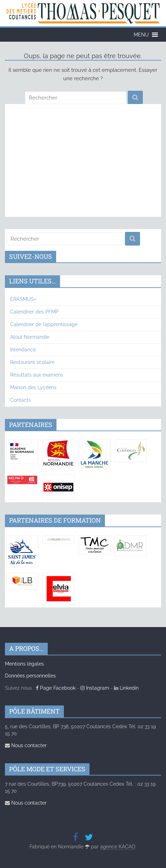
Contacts (21, 400)
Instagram (95, 688)
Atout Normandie (30, 337)
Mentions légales (24, 664)
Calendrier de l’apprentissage (44, 324)
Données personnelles (30, 676)
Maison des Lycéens (33, 387)
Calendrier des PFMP (34, 312)
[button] (141, 35)
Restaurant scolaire (32, 362)
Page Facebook (56, 688)
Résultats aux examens (37, 375)
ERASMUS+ (23, 299)
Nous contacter (26, 745)
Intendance (23, 350)
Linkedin (126, 688)
